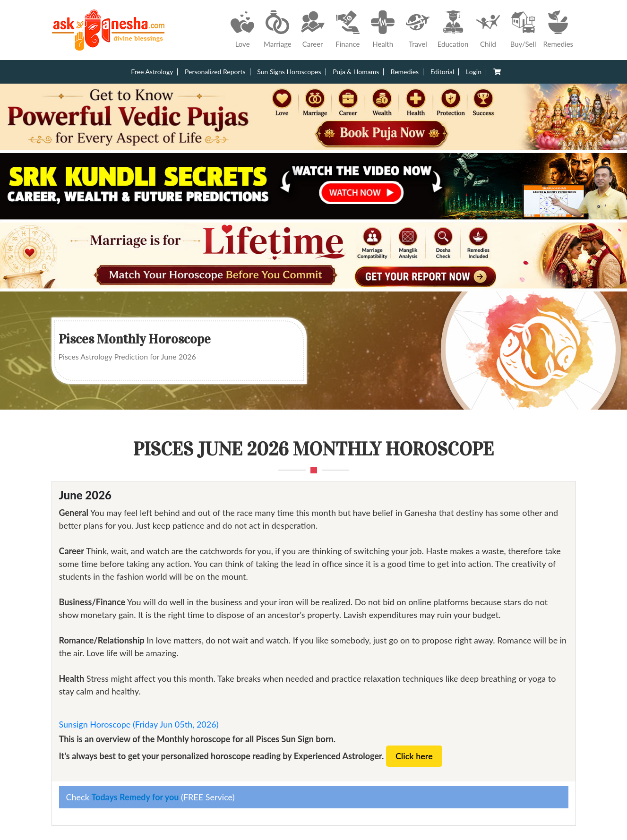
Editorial (442, 72)
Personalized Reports (215, 72)
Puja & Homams (356, 72)
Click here (414, 756)
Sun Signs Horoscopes (289, 72)
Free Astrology (152, 72)
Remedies (405, 72)
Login (474, 72)
